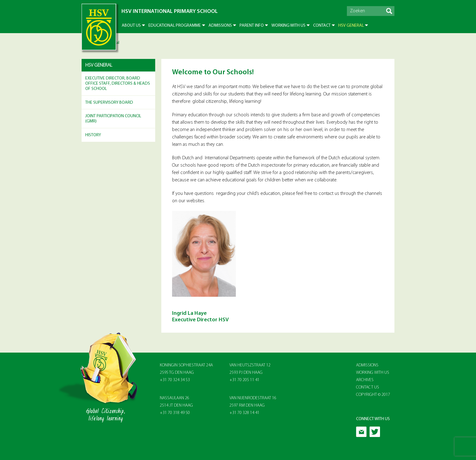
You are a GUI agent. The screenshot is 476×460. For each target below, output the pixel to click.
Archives (365, 380)
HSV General (351, 26)
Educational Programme (175, 26)
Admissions (220, 26)
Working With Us (373, 373)
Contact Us (368, 387)
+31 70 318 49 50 (175, 413)
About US (131, 26)
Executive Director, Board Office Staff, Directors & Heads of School (118, 84)
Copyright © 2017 (373, 395)
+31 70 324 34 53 (175, 380)
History (93, 135)
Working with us (288, 26)
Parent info (252, 26)
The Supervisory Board (109, 103)
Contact (322, 26)
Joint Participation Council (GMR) (113, 119)
